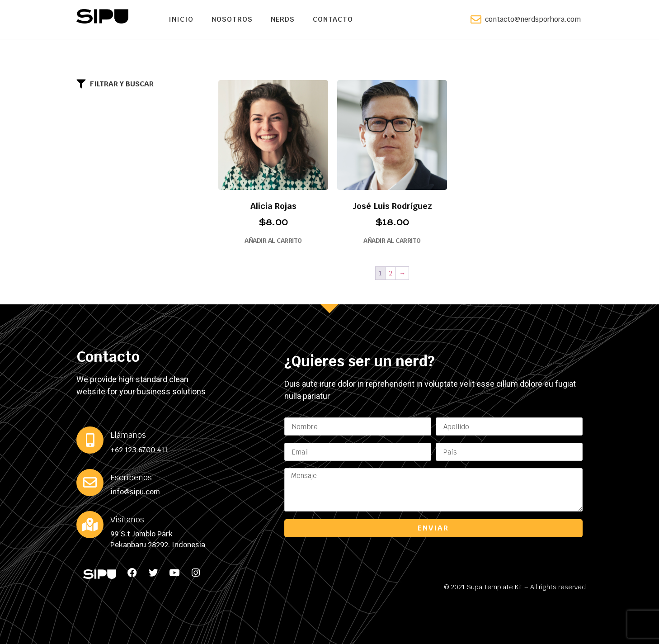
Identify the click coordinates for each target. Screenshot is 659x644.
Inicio (181, 19)
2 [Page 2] (391, 273)
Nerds (283, 19)
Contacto (333, 19)
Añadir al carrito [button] (273, 241)
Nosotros (232, 19)
